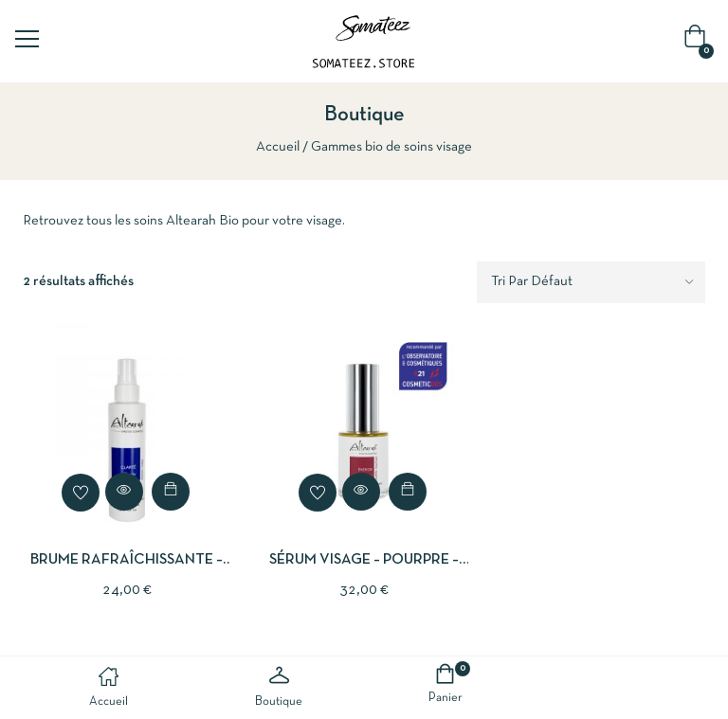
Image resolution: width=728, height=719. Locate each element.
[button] (699, 41)
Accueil (278, 147)
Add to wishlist (81, 493)
